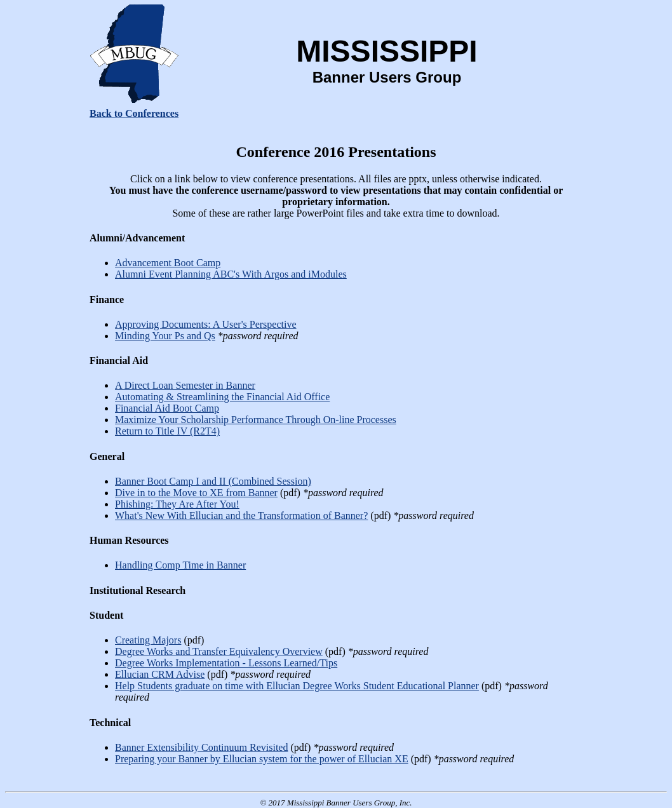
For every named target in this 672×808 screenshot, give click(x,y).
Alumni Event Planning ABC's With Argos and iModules (231, 274)
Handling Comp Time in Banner (180, 565)
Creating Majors (148, 640)
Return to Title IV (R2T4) (167, 431)
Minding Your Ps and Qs (165, 336)
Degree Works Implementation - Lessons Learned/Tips (226, 663)
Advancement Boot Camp (168, 263)
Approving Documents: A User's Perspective (206, 324)
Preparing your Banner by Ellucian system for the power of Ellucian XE (262, 759)
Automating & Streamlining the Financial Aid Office (222, 397)
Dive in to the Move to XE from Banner (196, 493)
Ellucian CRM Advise (160, 674)
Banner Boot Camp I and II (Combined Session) (213, 481)
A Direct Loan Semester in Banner (185, 385)
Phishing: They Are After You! (177, 504)
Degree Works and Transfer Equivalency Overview (219, 651)
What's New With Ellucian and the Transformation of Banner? (241, 515)
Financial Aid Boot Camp (167, 408)
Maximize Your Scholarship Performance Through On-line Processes (256, 420)
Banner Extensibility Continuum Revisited (201, 747)
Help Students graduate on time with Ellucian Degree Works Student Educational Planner (297, 686)
